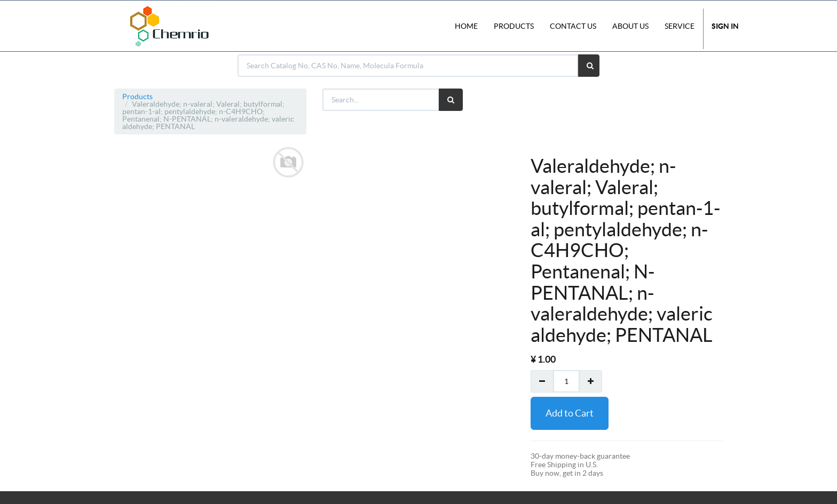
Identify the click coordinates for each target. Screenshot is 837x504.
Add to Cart (570, 413)
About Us (630, 26)
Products (137, 97)
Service (680, 26)
